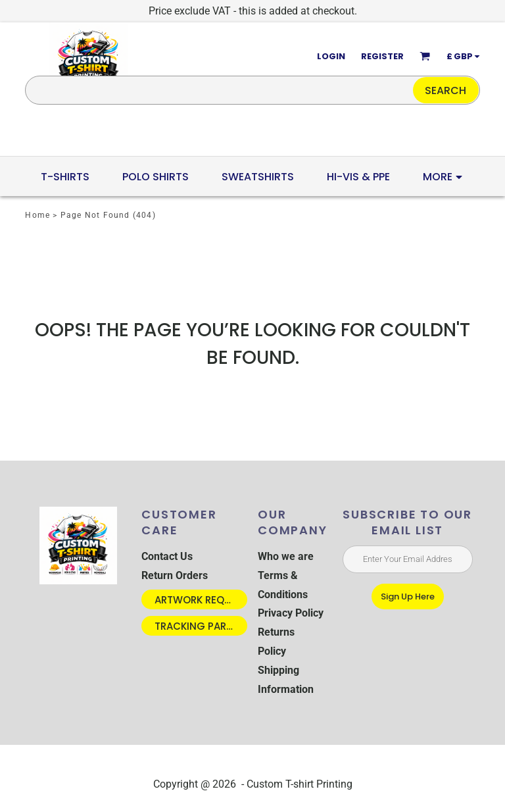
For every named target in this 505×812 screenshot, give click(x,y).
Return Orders (175, 575)
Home (37, 215)
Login (331, 56)
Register (382, 56)
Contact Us (167, 556)
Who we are (286, 556)
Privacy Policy (291, 613)
